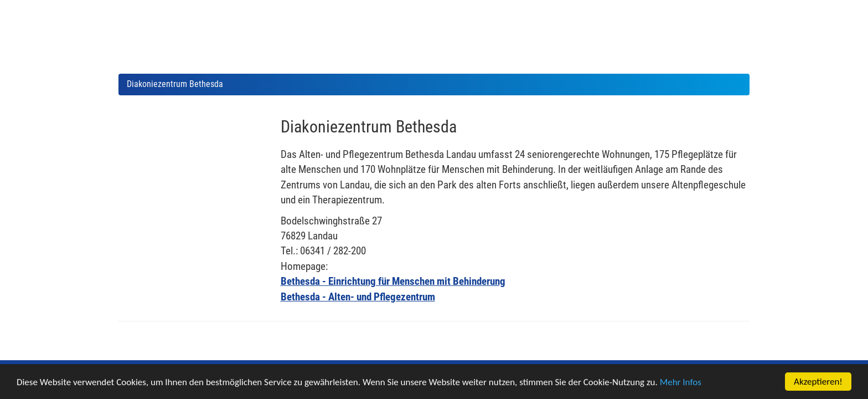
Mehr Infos (681, 383)
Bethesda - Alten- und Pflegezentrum (358, 297)
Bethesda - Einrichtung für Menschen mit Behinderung (393, 281)
